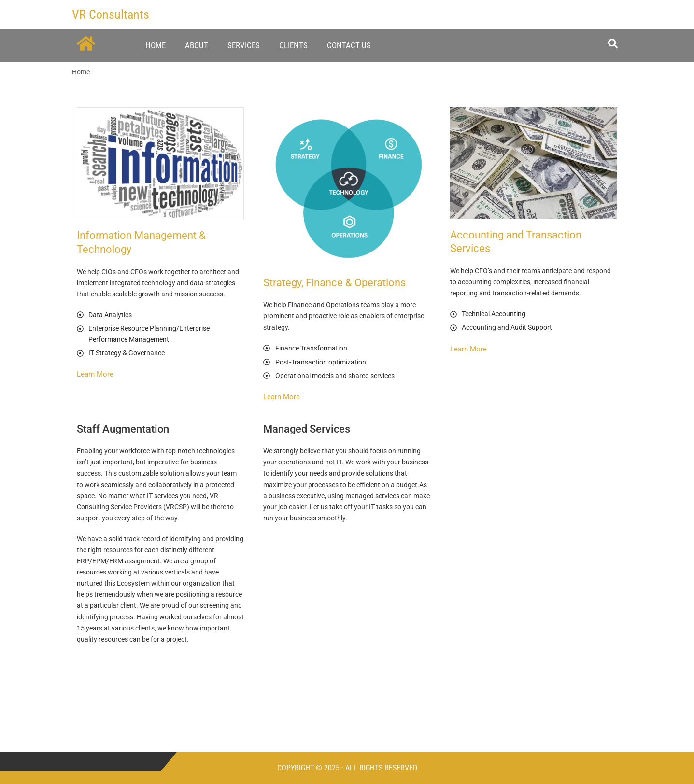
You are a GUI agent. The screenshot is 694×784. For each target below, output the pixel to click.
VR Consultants (111, 14)
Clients (293, 45)
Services (244, 45)
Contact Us (349, 45)
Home (156, 45)
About (197, 45)
